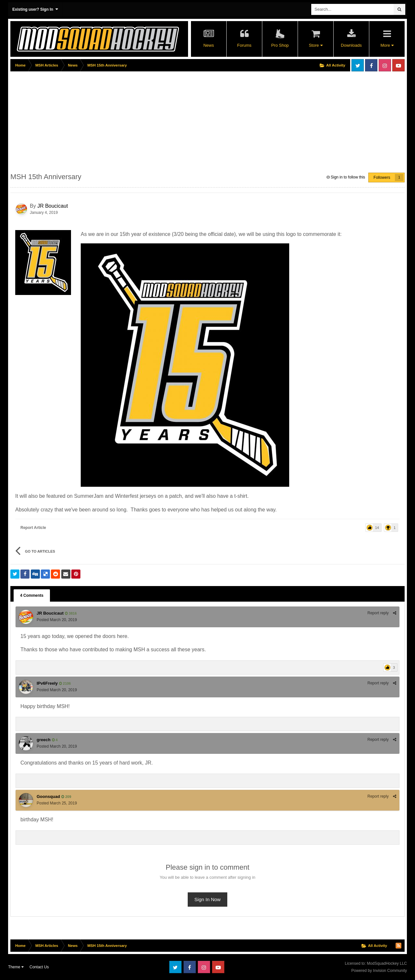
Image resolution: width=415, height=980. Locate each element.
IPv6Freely (47, 683)
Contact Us (39, 967)
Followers (382, 178)
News (209, 45)
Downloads (351, 45)
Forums (244, 45)
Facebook (371, 65)
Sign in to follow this (348, 177)
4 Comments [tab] (32, 595)
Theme (16, 967)
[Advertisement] (128, 119)
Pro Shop (280, 45)
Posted (57, 620)
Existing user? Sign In (35, 9)
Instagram (385, 65)
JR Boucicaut (53, 206)
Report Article (33, 528)
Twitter (358, 65)
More (387, 45)
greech (44, 740)
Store (315, 45)
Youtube (398, 65)
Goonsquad (48, 796)
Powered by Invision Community (379, 971)
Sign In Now (208, 899)
